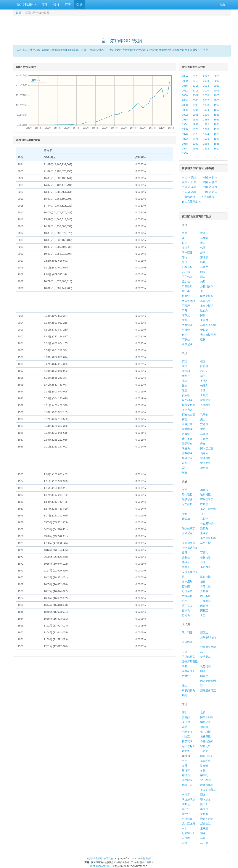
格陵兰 (186, 562)
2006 (206, 95)
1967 (195, 144)
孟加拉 (186, 281)
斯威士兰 (205, 824)
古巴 (203, 615)
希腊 (203, 390)
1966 (206, 144)
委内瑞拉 (187, 495)
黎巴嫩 (186, 291)
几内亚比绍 (189, 824)
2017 (217, 81)
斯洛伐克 (187, 458)
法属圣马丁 (189, 528)
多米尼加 (187, 582)
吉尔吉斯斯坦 (208, 335)
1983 (195, 124)
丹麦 (203, 444)
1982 (206, 124)
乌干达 (204, 843)
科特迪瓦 (187, 819)
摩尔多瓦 (187, 439)
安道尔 (204, 424)
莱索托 (204, 775)
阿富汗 (186, 306)
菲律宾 (186, 248)
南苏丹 (204, 809)
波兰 (185, 390)
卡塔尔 (204, 320)
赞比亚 (204, 804)
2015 (195, 86)
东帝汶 (186, 315)
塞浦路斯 (205, 458)
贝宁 (185, 761)
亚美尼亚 (187, 344)
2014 (206, 86)
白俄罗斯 (187, 424)
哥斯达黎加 (189, 543)
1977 (217, 129)
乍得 (203, 770)
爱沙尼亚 (205, 463)
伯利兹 (186, 557)
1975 (195, 134)
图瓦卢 (204, 676)
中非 (185, 828)
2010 (206, 91)
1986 (206, 120)
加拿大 (204, 490)
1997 (217, 105)
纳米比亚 (205, 722)
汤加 (185, 686)
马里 (203, 838)
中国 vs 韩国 (210, 192)
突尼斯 (204, 814)
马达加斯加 (189, 799)
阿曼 (203, 315)
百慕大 (204, 553)
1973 (217, 134)
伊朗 (185, 335)
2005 (217, 95)
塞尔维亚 (187, 453)
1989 (217, 115)
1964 (185, 149)
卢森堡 (186, 434)
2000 (185, 105)
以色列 (204, 310)
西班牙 (204, 371)
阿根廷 (204, 611)
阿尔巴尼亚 (207, 448)
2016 (185, 86)
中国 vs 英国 (189, 187)
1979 (195, 129)
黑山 (203, 419)
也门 (203, 291)
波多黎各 (187, 499)
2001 (217, 100)
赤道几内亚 (207, 819)
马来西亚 (187, 252)
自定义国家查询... (192, 202)
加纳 (185, 727)
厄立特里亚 (189, 833)
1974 (206, 134)
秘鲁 (203, 582)
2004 (185, 100)
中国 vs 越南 (189, 192)
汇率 (68, 5)
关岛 (185, 652)
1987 (195, 120)
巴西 (185, 601)
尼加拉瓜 (187, 504)
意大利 (186, 371)
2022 (206, 76)
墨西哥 (186, 567)
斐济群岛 (205, 657)
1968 (185, 144)
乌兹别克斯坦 (208, 325)
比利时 (204, 366)
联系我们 (108, 859)
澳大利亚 (187, 632)
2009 (217, 91)
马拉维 (186, 838)
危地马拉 (187, 596)
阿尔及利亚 (207, 717)
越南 (203, 252)
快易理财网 (26, 5)
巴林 (203, 339)
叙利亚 (186, 296)
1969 (217, 139)
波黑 (185, 463)
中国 (185, 233)
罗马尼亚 (205, 400)
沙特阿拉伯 (207, 286)
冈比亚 (186, 809)
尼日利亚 (205, 761)
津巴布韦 (205, 780)
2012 (185, 91)
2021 (217, 76)
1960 (185, 153)
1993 (217, 110)
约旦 (203, 281)
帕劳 (203, 671)
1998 (206, 105)
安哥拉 (186, 717)
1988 (185, 120)
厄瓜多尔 (187, 591)
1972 (185, 139)
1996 (185, 110)
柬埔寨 (204, 257)
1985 (217, 120)
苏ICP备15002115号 (100, 866)
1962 (206, 149)
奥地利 (204, 381)
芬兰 (203, 410)
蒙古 (203, 277)
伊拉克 (204, 330)
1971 (195, 139)
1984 (185, 124)
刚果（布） (189, 785)
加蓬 (203, 833)
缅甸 (203, 262)
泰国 (203, 243)
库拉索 (204, 591)
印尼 (185, 257)
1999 (195, 105)
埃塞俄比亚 (207, 785)
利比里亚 (187, 732)
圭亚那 (204, 533)
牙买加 (186, 519)
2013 (217, 86)
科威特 (186, 330)
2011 (195, 91)
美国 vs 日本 (189, 182)
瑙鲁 (185, 695)
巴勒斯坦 (187, 286)
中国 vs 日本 (210, 177)
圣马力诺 (187, 410)
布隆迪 (186, 775)
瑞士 (203, 376)
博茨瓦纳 (187, 741)
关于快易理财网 (94, 859)
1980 (185, 129)
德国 (203, 361)
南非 (185, 712)
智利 (185, 514)
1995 (195, 110)
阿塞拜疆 (187, 325)
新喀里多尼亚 (208, 690)
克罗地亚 (205, 405)
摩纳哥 (204, 468)
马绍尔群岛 (189, 657)
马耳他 (204, 415)
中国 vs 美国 (189, 177)
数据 (79, 5)
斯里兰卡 (205, 267)
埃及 (203, 712)
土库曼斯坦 (189, 301)
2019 (195, 81)
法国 (185, 366)
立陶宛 (204, 439)
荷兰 (185, 419)
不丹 (185, 310)
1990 (206, 115)
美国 (185, 490)
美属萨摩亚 (189, 671)
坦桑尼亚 (205, 737)
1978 (206, 129)
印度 (203, 272)
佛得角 (204, 727)
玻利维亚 (205, 495)
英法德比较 (208, 197)
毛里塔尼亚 (189, 746)
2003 (195, 100)
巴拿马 (186, 611)
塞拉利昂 (205, 746)
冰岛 (185, 381)
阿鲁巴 (204, 606)
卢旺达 (186, 804)
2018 (206, 81)
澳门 (185, 238)
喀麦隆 (204, 766)
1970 (206, 139)
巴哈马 (186, 615)
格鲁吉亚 (205, 301)
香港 (203, 233)
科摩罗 (186, 795)
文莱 (185, 320)
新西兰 (204, 632)
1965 (217, 144)
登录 (222, 5)
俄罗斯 (186, 395)
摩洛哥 (186, 770)
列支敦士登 (189, 415)
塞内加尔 (205, 799)
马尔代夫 (187, 277)
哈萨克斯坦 (207, 296)
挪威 (203, 429)
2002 (206, 100)
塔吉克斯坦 (207, 306)
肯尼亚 (186, 814)
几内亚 (204, 751)
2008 (185, 95)
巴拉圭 (204, 504)
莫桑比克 (187, 780)
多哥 (185, 766)
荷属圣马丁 (207, 499)
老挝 (185, 262)
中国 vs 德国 (210, 182)
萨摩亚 (186, 676)
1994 (206, 110)
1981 (217, 124)
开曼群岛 (205, 601)
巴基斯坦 (187, 267)
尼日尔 (186, 722)
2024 (185, 76)
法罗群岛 (187, 444)
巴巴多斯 (205, 596)
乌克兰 (204, 453)
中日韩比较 (189, 197)
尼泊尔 (186, 272)
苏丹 (185, 843)
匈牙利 (204, 386)
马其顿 (204, 434)
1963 (195, 149)
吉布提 (186, 751)
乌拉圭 (204, 519)
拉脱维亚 (187, 429)
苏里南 (186, 586)
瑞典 (185, 473)
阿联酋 (186, 339)
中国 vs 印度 (210, 187)
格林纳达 (205, 557)
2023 (195, 76)
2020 (185, 81)
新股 (45, 5)
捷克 (185, 386)
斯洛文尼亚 (189, 405)
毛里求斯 (205, 732)
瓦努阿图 (205, 666)
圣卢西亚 (205, 567)
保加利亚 (187, 400)
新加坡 (204, 238)
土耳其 (204, 395)
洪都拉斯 (205, 577)
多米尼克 (187, 533)
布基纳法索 (207, 741)
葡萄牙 (186, 376)
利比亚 (186, 737)
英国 (185, 361)
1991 (195, 115)
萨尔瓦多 (187, 606)
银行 (56, 5)
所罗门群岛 (189, 690)
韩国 (203, 248)
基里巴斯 (187, 642)
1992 (185, 115)
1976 (185, 134)
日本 (185, 243)
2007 (195, 95)
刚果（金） (207, 756)
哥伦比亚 (205, 586)
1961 (217, 149)
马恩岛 (186, 448)
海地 (203, 562)
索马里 (204, 828)
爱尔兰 (186, 468)
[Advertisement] (122, 25)
